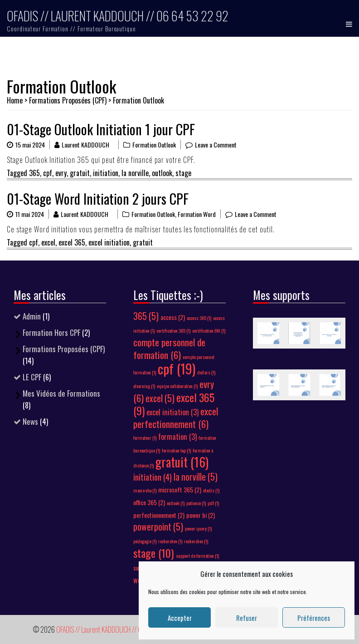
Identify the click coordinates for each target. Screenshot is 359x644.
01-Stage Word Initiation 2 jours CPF (98, 199)
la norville (135, 173)
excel (48, 242)
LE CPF (32, 377)
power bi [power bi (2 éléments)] (201, 515)
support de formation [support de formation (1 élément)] (197, 556)
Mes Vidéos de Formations (61, 393)
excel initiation (109, 242)
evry (61, 173)
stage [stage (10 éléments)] (154, 553)
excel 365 (72, 242)
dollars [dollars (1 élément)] (206, 372)
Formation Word (197, 214)
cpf (48, 173)
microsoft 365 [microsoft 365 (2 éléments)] (180, 489)
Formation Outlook (154, 145)
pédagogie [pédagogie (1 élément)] (145, 541)
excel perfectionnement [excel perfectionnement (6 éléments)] (176, 417)
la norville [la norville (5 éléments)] (196, 477)
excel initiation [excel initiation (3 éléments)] (172, 412)
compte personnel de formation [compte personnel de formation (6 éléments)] (169, 348)
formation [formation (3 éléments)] (177, 437)
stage (183, 173)
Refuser (247, 618)
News (30, 421)
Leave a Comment (216, 145)
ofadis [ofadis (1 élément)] (211, 490)
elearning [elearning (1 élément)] (144, 386)
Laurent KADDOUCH (85, 145)
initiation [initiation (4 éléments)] (153, 477)
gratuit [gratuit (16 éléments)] (182, 462)
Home (15, 100)
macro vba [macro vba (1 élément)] (145, 490)
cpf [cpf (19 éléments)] (177, 368)
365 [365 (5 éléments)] (146, 316)
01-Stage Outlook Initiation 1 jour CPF (101, 129)
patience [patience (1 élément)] (196, 503)
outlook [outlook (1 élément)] (176, 503)
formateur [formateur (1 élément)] (145, 438)
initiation (106, 173)
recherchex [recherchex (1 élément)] (196, 541)
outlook (162, 173)
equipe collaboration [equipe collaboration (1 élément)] (177, 386)
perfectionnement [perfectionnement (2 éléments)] (159, 515)
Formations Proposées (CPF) (68, 100)
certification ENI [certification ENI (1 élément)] (209, 330)
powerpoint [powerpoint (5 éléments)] (158, 527)
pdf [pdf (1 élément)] (213, 503)
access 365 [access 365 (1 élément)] (199, 318)
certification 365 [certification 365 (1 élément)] (173, 330)
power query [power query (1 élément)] (198, 528)
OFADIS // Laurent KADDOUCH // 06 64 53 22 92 (118, 16)
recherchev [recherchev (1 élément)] (170, 541)
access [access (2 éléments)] (173, 317)
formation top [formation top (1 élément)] (176, 450)
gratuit (80, 173)
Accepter (180, 618)
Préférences (314, 618)
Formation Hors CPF (51, 332)
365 (34, 173)
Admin (32, 316)
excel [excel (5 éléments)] (160, 398)
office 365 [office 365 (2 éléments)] (149, 502)
